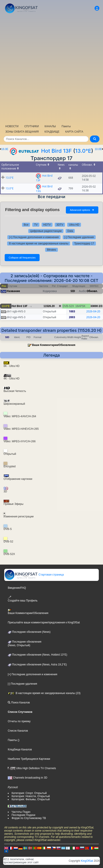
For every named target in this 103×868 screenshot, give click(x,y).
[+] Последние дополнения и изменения (34, 237)
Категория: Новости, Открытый (31, 796)
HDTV (47, 225)
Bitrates (51, 250)
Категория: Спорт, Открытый (29, 793)
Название (13, 291)
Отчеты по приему (19, 721)
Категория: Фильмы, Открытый (31, 799)
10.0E (98, 149)
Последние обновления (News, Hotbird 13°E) (37, 655)
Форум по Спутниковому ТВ (29, 818)
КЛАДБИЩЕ (52, 132)
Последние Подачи (23, 815)
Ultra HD (74, 225)
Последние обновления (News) (29, 632)
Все (26, 225)
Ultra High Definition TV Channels (32, 768)
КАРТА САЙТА (74, 132)
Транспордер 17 (84, 243)
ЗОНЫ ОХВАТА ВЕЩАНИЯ (22, 132)
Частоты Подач (21, 812)
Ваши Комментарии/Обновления (54, 345)
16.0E (5, 149)
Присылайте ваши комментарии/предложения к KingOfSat (44, 622)
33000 (94, 306)
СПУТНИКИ (31, 126)
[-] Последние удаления (79, 237)
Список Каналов (18, 731)
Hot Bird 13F (57, 151)
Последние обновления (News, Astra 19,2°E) (37, 665)
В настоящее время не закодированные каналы (39, 243)
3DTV (60, 225)
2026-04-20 (93, 311)
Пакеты (66, 126)
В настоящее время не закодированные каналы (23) (44, 693)
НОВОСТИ (12, 126)
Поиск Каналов (19, 703)
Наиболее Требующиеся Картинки (29, 759)
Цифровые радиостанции (46, 231)
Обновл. (92, 291)
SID (73, 291)
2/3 (100, 306)
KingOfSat (87, 861)
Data (70, 231)
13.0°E (83, 151)
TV (36, 225)
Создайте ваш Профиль (23, 599)
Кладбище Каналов (20, 749)
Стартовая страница (34, 575)
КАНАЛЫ (50, 126)
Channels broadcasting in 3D (27, 778)
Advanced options (82, 210)
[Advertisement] (51, 69)
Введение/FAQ (17, 588)
